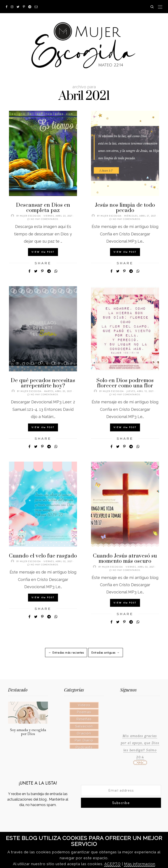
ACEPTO (113, 864)
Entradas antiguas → (106, 653)
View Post (43, 252)
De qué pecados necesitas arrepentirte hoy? (43, 383)
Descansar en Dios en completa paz (43, 208)
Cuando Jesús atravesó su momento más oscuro (125, 559)
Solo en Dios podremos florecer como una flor (125, 383)
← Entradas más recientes (66, 653)
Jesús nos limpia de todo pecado (125, 208)
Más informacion (140, 864)
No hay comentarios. (45, 219)
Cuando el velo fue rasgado (43, 556)
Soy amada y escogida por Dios (28, 732)
